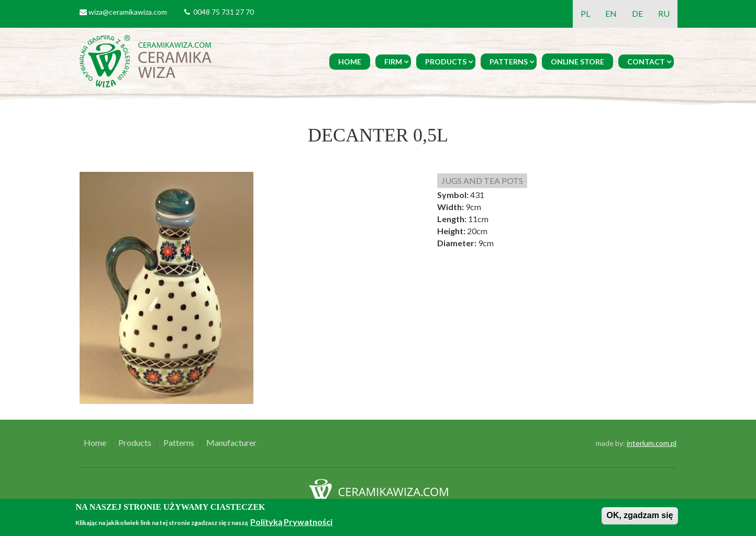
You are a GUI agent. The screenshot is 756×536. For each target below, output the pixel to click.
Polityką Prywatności (291, 522)
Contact (646, 62)
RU (664, 13)
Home (350, 62)
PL (585, 13)
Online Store (577, 62)
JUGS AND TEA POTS (482, 181)
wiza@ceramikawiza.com (128, 12)
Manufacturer (231, 443)
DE (637, 13)
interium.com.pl (652, 443)
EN (611, 13)
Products (446, 62)
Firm (393, 62)
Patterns (509, 62)
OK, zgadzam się (640, 515)
